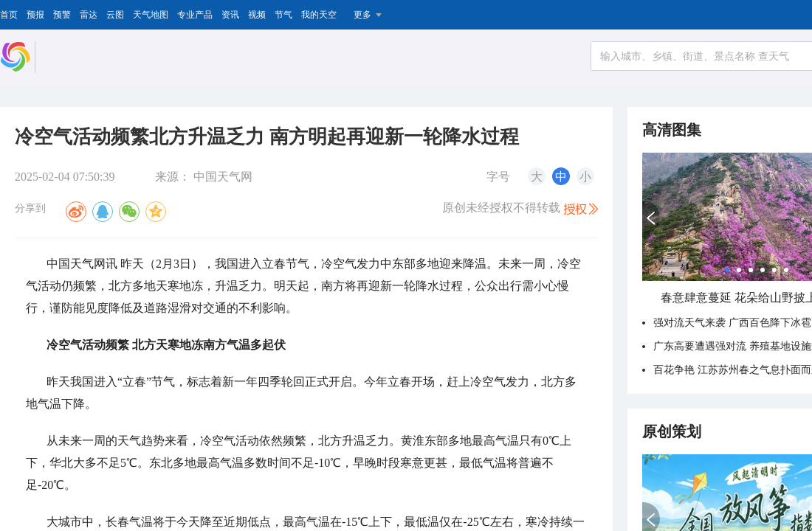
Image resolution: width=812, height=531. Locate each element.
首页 (9, 15)
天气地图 (151, 15)
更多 (362, 15)
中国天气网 (223, 177)
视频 (257, 15)
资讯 (230, 15)
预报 (35, 15)
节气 (283, 15)
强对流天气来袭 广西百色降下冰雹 (732, 323)
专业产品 (195, 15)
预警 (62, 15)
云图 (115, 15)
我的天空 (319, 15)
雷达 (89, 15)
